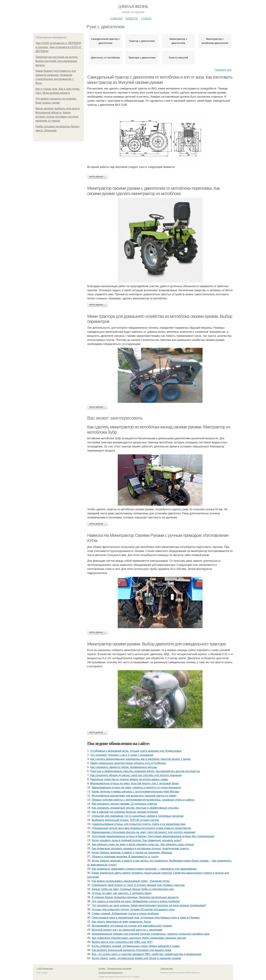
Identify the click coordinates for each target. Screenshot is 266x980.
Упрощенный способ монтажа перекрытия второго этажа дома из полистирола (141, 828)
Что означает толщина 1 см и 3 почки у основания (122, 755)
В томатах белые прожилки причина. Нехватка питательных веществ (135, 897)
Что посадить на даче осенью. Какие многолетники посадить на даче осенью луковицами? (149, 905)
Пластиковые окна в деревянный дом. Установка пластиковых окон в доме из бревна (146, 918)
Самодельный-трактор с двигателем (105, 41)
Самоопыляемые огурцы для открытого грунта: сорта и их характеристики (139, 824)
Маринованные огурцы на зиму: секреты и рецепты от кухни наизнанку (137, 787)
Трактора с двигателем (142, 58)
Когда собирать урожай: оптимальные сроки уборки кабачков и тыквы (136, 946)
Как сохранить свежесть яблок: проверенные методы (124, 767)
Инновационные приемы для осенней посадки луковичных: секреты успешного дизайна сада (151, 934)
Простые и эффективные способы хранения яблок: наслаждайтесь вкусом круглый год (145, 771)
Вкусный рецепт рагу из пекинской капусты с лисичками (127, 930)
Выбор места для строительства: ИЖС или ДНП (122, 942)
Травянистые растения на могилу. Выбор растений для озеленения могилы (57, 61)
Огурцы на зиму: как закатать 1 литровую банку (122, 893)
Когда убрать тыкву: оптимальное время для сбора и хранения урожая (136, 958)
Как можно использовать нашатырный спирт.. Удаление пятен (131, 881)
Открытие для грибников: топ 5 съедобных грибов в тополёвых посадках (138, 816)
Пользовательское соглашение (119, 969)
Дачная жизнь (133, 7)
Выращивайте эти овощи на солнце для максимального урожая (132, 926)
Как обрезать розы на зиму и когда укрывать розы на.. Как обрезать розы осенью (143, 844)
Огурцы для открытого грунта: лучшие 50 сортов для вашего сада (133, 909)
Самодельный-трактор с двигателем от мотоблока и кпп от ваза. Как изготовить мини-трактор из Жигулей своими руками (160, 80)
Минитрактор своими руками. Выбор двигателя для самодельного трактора (156, 644)
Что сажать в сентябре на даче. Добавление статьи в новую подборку (136, 901)
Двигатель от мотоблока (106, 58)
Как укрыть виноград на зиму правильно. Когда (121, 922)
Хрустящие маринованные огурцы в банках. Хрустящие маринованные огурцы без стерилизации (153, 836)
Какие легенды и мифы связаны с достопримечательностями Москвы (136, 792)
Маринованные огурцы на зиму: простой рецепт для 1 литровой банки (135, 783)
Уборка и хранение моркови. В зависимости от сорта (125, 857)
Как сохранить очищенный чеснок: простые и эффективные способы (135, 808)
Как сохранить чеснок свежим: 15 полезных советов (124, 804)
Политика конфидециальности (110, 973)
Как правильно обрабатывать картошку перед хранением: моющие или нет (139, 938)
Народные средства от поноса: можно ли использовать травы (129, 779)
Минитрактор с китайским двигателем (215, 41)
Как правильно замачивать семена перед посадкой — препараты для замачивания (144, 869)
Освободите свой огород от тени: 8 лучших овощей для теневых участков (138, 885)
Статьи (146, 18)
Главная (116, 18)
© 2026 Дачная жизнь (45, 969)
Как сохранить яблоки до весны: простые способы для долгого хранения (136, 775)
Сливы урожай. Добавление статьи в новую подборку (125, 914)
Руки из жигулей (178, 58)
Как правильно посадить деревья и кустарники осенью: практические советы (140, 848)
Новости (132, 18)
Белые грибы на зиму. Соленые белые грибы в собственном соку (133, 889)
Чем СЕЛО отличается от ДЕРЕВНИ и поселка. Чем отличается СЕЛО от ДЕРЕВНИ (58, 47)
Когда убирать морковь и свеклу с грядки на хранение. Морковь (132, 853)
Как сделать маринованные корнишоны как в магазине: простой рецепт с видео (141, 759)
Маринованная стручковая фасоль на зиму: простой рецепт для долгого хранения (144, 832)
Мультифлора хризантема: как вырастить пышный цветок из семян (134, 796)
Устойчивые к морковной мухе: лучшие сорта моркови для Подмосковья (136, 751)
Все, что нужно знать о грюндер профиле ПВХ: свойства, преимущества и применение (147, 954)
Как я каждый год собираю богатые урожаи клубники (125, 812)
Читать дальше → (97, 177)
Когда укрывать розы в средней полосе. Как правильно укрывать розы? (137, 840)
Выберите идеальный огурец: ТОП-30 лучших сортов (125, 820)
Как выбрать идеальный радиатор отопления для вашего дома (131, 950)
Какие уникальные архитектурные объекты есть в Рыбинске (128, 763)
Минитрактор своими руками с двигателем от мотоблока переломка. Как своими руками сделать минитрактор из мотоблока (154, 191)
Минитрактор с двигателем (178, 41)
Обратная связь (167, 969)
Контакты (102, 969)
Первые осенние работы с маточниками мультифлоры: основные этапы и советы (143, 800)
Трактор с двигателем (142, 41)
